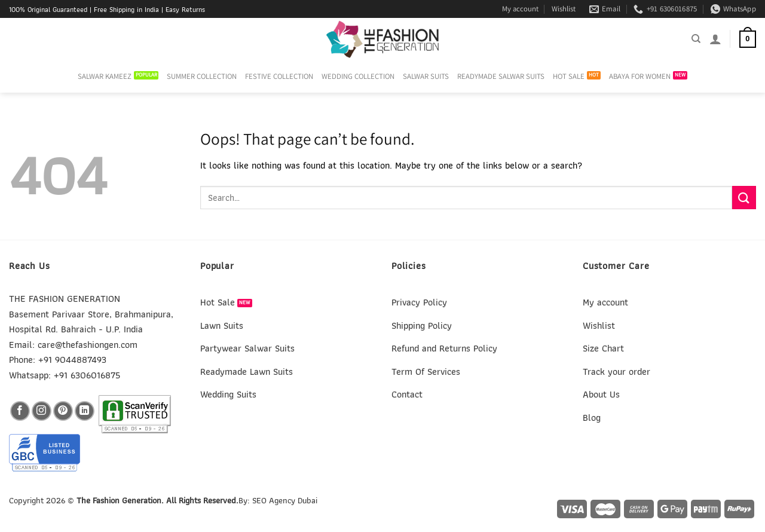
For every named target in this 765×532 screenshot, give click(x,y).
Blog (592, 418)
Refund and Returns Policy (444, 348)
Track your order (616, 372)
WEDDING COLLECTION (358, 76)
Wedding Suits (228, 394)
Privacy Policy (419, 302)
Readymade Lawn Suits (247, 372)
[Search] (696, 39)
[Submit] (744, 198)
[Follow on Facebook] (20, 411)
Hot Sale (218, 302)
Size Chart (603, 348)
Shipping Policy (422, 325)
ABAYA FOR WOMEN (640, 76)
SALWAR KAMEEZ (105, 76)
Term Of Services (426, 372)
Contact (407, 394)
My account (520, 9)
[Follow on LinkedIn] (85, 411)
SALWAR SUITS (426, 76)
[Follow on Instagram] (42, 411)
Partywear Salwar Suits (247, 348)
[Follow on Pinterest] (63, 411)
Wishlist (564, 9)
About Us (601, 394)
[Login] (715, 39)
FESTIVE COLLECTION (279, 76)
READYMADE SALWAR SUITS (501, 76)
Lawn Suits (222, 325)
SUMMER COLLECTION (202, 76)
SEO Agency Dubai (285, 500)
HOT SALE (569, 76)
